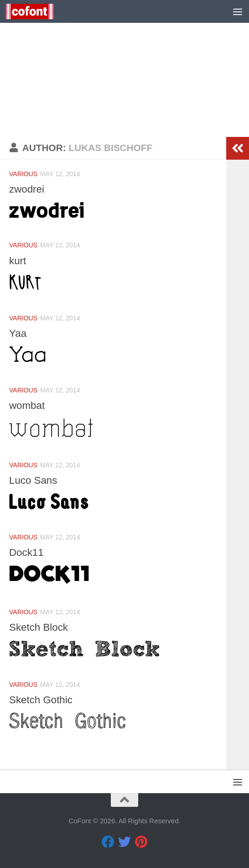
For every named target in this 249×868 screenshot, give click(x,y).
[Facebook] (108, 842)
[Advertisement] (124, 68)
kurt (18, 261)
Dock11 (27, 552)
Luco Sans (35, 480)
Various (23, 174)
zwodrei (28, 189)
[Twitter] (124, 842)
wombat (28, 405)
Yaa (18, 333)
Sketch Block (40, 627)
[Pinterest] (141, 842)
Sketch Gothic (43, 700)
